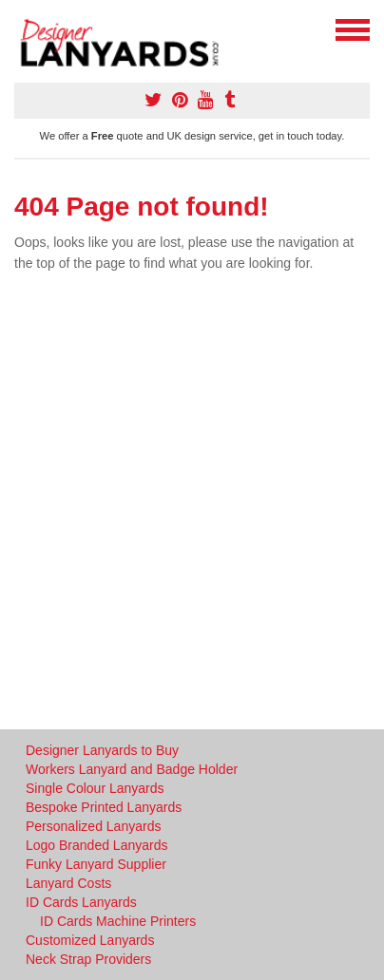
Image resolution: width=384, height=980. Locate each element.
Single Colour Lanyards (95, 788)
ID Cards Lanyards (81, 902)
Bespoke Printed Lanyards (104, 807)
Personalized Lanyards (93, 826)
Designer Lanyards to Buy (102, 750)
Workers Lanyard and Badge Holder (132, 769)
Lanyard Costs (68, 883)
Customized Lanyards (90, 940)
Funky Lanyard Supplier (96, 864)
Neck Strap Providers (88, 959)
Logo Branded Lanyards (96, 845)
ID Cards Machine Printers (118, 921)
